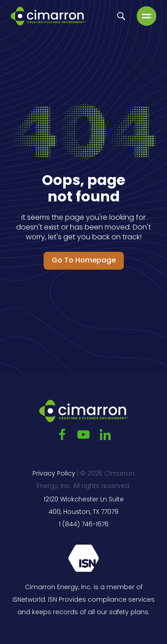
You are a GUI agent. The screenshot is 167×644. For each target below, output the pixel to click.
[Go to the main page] (48, 16)
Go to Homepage (84, 261)
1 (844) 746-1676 (84, 525)
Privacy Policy (54, 474)
